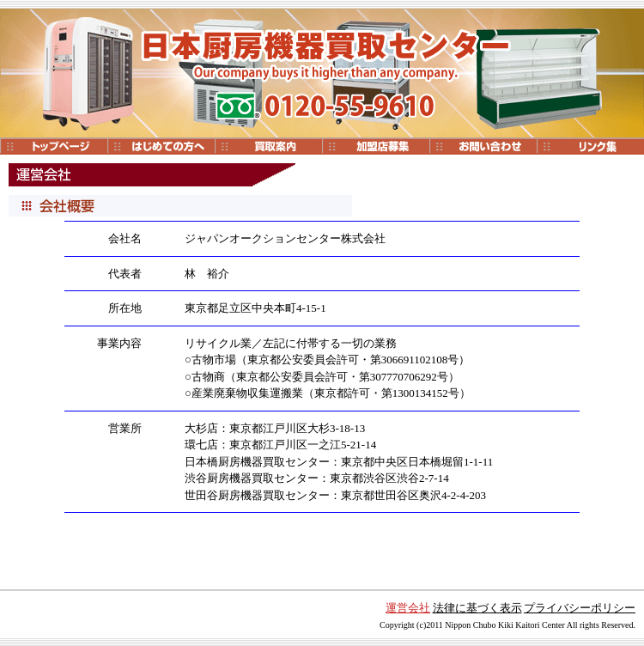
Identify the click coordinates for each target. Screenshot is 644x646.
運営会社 (408, 608)
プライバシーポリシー (580, 608)
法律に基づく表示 (477, 608)
